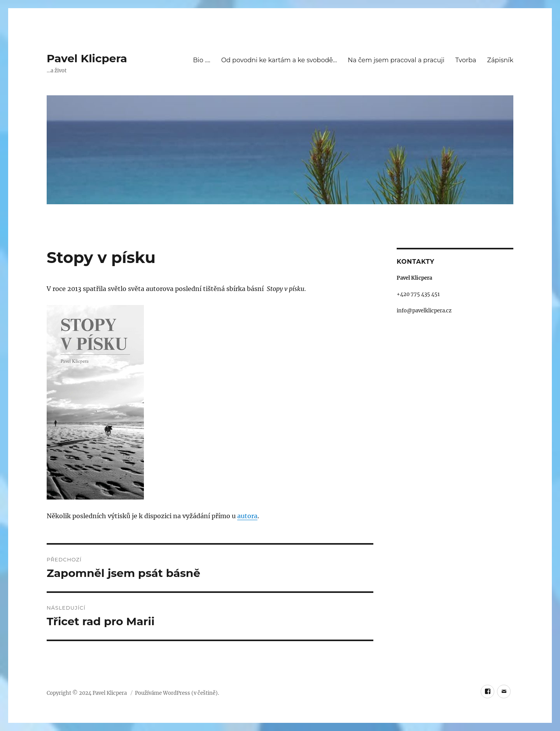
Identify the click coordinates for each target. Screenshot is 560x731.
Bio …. (201, 60)
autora (247, 516)
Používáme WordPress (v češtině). (177, 693)
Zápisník (500, 60)
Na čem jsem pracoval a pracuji (396, 60)
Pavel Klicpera (87, 58)
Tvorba (466, 60)
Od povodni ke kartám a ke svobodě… (279, 60)
